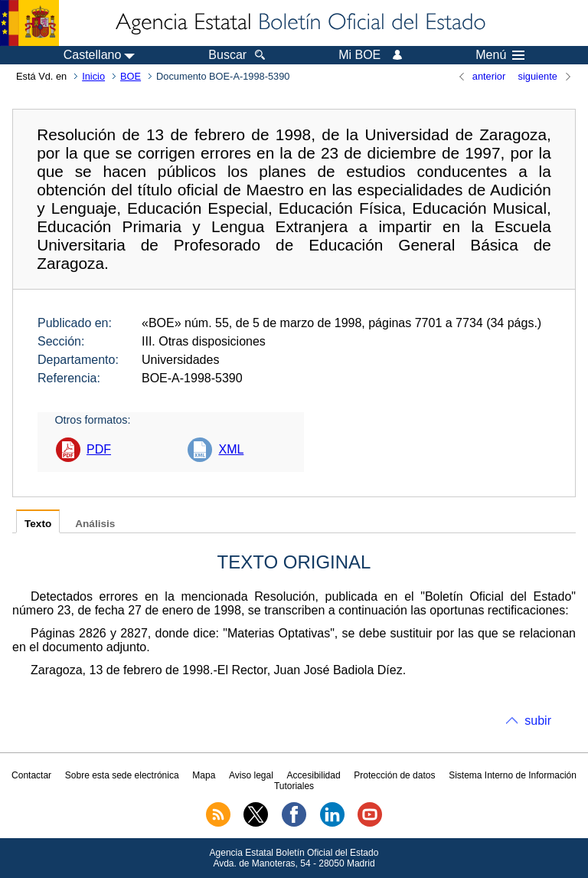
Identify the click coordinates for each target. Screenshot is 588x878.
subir (538, 721)
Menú (500, 55)
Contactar (31, 775)
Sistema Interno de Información (513, 775)
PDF (99, 449)
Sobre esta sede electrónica (122, 775)
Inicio (93, 76)
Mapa (204, 775)
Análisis (95, 524)
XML (231, 449)
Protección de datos (394, 775)
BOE (131, 76)
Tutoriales (294, 786)
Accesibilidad (314, 775)
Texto (38, 524)
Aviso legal (251, 775)
